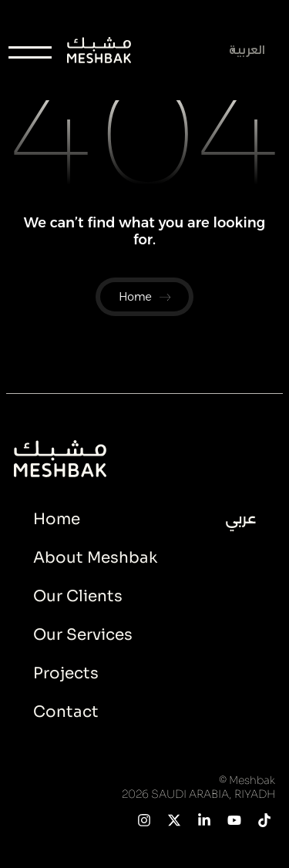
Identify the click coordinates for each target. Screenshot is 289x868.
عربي (241, 519)
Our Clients (78, 596)
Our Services (83, 635)
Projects (66, 673)
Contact (66, 712)
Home (57, 519)
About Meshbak (95, 558)
